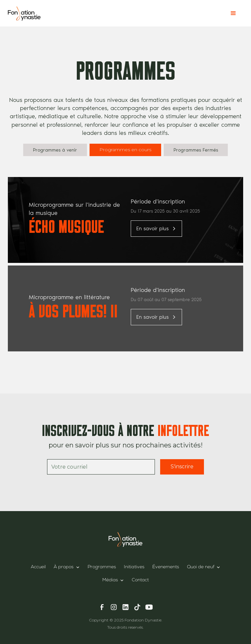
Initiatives (134, 567)
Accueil (38, 567)
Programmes (102, 567)
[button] (233, 13)
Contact (140, 580)
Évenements (166, 567)
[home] (24, 13)
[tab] (55, 150)
